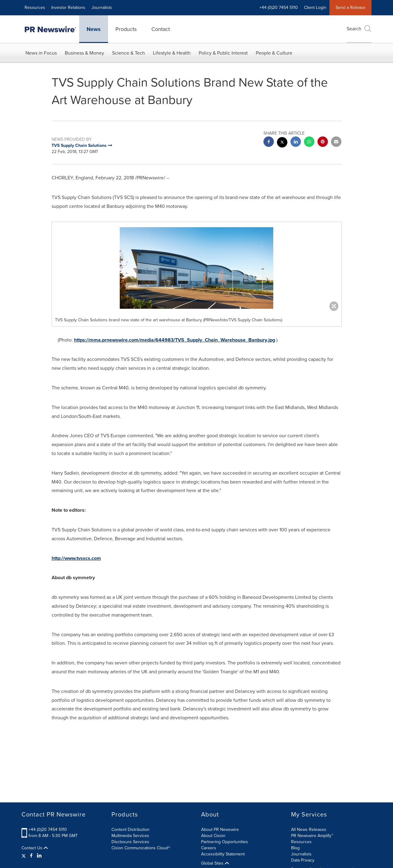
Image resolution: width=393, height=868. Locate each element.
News (94, 29)
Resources (35, 8)
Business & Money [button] (84, 53)
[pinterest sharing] (323, 142)
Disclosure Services (130, 842)
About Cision (213, 836)
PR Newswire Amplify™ (312, 836)
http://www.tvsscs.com (76, 558)
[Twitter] (24, 856)
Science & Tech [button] (128, 53)
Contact (161, 29)
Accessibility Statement (223, 854)
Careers (209, 848)
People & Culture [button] (274, 53)
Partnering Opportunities (225, 842)
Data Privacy (303, 860)
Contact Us (35, 848)
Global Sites (215, 863)
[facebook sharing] (269, 142)
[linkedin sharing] (296, 142)
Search (359, 29)
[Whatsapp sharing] (309, 142)
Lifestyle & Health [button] (172, 53)
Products (126, 29)
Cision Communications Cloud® (141, 848)
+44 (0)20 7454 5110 (279, 8)
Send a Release (350, 8)
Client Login (315, 8)
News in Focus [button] (41, 53)
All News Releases (309, 830)
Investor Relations (68, 8)
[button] (197, 268)
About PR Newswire (220, 830)
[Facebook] (31, 856)
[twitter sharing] (282, 143)
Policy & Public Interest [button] (223, 53)
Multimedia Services (130, 836)
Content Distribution (130, 830)
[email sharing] (336, 142)
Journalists (102, 8)
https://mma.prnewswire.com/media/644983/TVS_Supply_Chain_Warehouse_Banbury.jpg (175, 340)
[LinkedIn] (39, 856)
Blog (295, 848)
